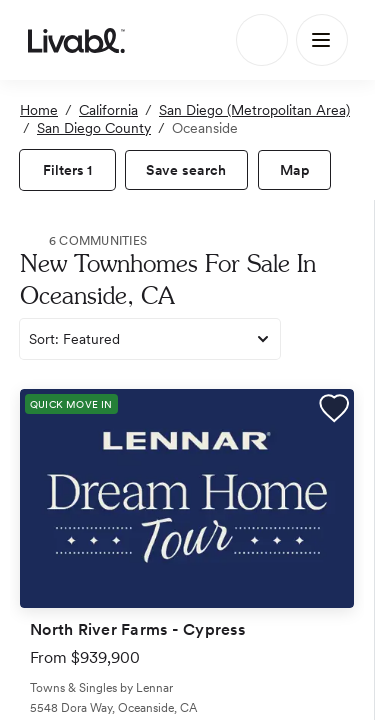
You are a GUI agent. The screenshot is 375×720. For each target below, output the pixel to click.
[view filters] (67, 170)
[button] (334, 411)
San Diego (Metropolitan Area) (254, 110)
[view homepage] (76, 40)
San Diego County (94, 128)
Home (39, 110)
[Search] (262, 40)
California (108, 110)
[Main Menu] (322, 40)
